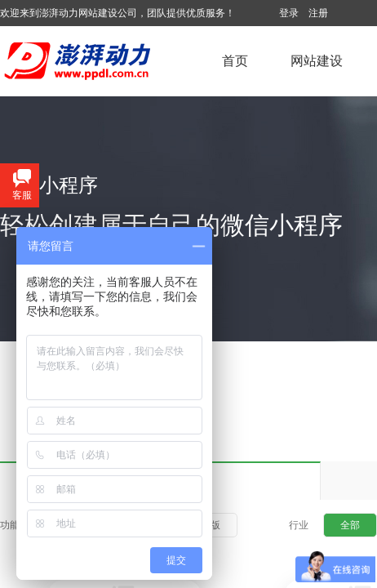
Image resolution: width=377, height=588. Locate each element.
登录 (289, 13)
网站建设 (317, 61)
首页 (235, 61)
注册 (318, 13)
